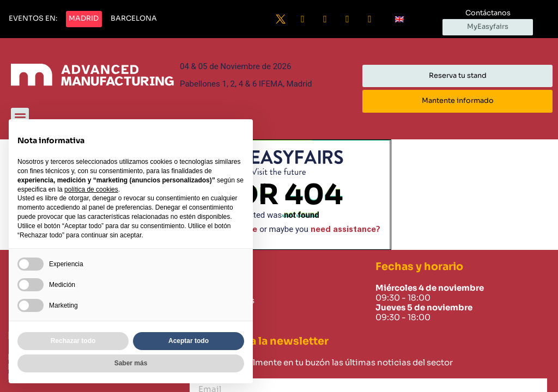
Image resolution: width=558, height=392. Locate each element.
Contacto (211, 313)
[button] (33, 19)
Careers (207, 326)
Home (204, 288)
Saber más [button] (131, 363)
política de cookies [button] (91, 189)
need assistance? (345, 229)
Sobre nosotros (223, 301)
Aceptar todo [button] (189, 341)
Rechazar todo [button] (73, 341)
